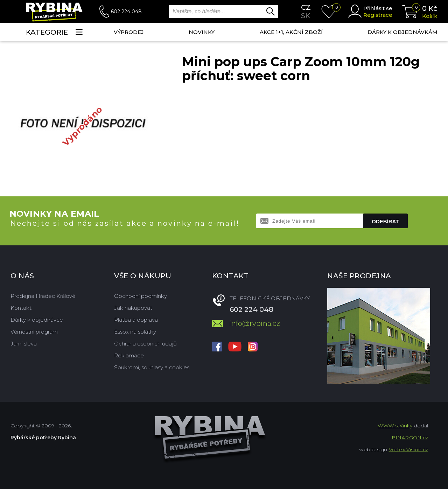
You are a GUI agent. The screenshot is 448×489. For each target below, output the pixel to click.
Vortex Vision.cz (408, 449)
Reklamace (129, 355)
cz (306, 7)
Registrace (378, 15)
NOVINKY (202, 32)
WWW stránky (395, 426)
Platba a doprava (136, 320)
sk (306, 16)
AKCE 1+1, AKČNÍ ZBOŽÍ (291, 32)
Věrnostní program (34, 332)
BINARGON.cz (410, 438)
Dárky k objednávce (37, 320)
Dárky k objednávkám (402, 32)
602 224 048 (126, 12)
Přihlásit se (378, 8)
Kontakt (21, 308)
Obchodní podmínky (141, 296)
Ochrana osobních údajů (145, 344)
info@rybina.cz (255, 323)
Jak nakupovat (133, 308)
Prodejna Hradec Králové (43, 296)
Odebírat (385, 221)
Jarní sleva (24, 344)
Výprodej (129, 32)
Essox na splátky (135, 332)
